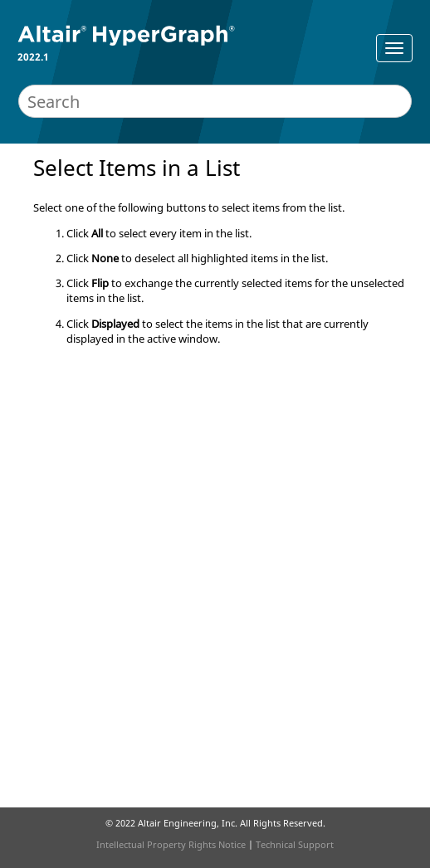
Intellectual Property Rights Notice (171, 844)
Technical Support (295, 844)
